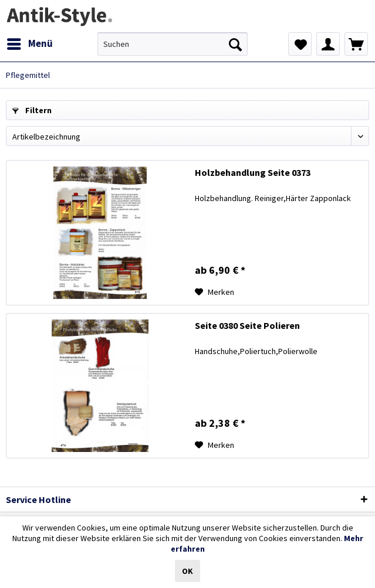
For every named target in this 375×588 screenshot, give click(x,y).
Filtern (32, 110)
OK (187, 571)
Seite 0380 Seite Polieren (247, 325)
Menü (30, 42)
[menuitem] (29, 44)
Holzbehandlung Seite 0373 (253, 172)
